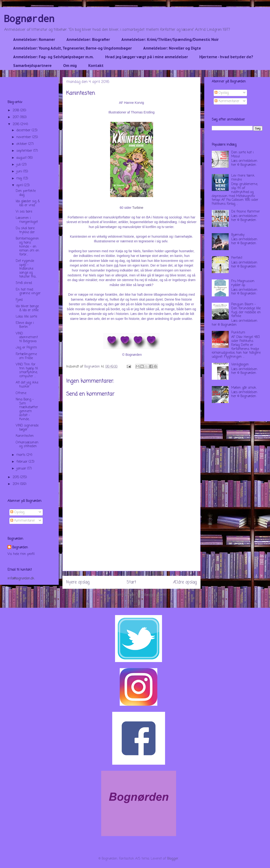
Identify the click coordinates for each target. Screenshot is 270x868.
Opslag (17, 512)
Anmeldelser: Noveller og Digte (172, 48)
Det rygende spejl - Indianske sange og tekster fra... (26, 269)
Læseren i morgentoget (27, 220)
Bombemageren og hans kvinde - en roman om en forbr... (27, 247)
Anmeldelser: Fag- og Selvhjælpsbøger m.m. (53, 57)
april (20, 185)
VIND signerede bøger (27, 428)
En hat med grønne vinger (28, 292)
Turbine (138, 208)
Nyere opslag (78, 582)
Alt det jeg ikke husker (27, 385)
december (24, 130)
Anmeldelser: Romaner (34, 39)
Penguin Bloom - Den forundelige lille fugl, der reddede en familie (246, 310)
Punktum (238, 333)
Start (131, 582)
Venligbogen (240, 365)
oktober (22, 144)
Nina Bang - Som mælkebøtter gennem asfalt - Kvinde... (27, 409)
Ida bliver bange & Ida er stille (27, 308)
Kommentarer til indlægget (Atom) (141, 595)
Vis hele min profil (21, 554)
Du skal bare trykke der (25, 230)
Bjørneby (238, 235)
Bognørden (29, 18)
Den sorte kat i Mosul (242, 155)
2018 (16, 110)
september (25, 151)
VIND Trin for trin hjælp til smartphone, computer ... (27, 370)
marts (21, 455)
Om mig (70, 66)
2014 (16, 484)
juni (20, 172)
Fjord (19, 300)
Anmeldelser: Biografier (88, 39)
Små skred (24, 283)
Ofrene (21, 393)
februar (23, 462)
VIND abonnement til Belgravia (27, 338)
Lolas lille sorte (26, 317)
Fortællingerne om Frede (26, 356)
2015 (16, 477)
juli (19, 165)
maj (20, 179)
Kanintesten (25, 436)
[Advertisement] (131, 538)
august (22, 158)
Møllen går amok (244, 388)
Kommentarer (23, 521)
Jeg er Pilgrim (26, 348)
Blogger (173, 859)
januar (22, 469)
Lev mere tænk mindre (243, 178)
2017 (16, 117)
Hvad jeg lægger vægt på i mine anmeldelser (147, 57)
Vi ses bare (24, 212)
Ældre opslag (185, 582)
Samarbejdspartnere (32, 66)
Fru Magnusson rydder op (243, 283)
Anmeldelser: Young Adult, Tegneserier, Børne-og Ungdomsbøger (72, 48)
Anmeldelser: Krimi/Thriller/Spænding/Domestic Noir (170, 39)
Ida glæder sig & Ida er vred (28, 203)
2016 (17, 124)
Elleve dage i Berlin (25, 325)
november (24, 137)
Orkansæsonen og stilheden (27, 445)
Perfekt (237, 258)
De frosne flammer (246, 212)
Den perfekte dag (26, 193)
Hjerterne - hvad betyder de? (226, 57)
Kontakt (96, 66)
